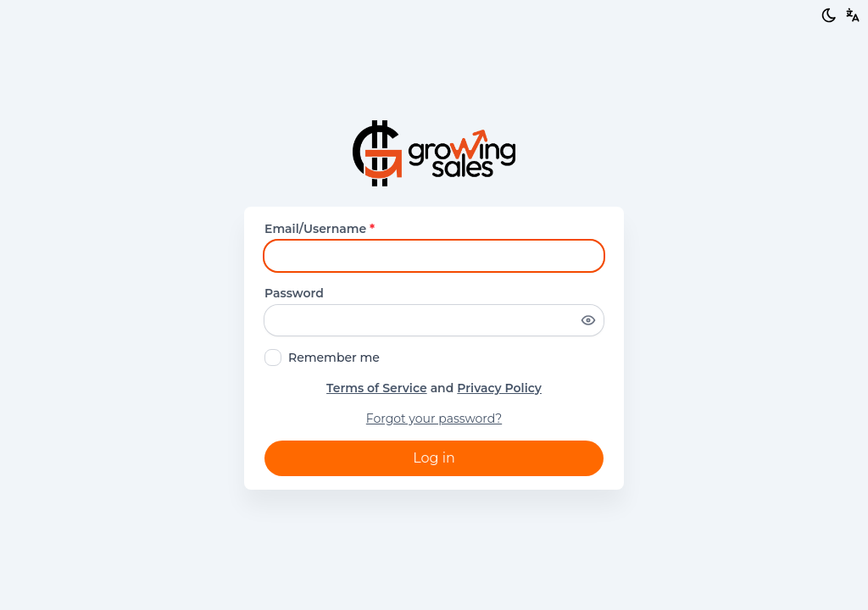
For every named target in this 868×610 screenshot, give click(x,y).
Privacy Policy (499, 388)
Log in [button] (434, 458)
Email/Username (320, 229)
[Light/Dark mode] (829, 15)
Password (294, 293)
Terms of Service (377, 388)
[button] (853, 15)
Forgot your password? (434, 419)
